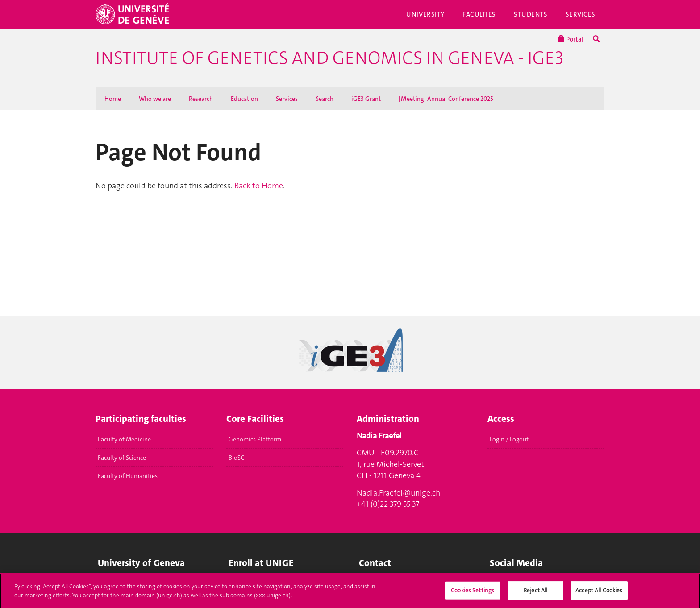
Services (581, 14)
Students (531, 14)
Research (201, 99)
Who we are (155, 99)
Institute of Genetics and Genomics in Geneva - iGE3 (329, 58)
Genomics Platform (255, 439)
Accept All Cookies (599, 593)
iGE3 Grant (366, 99)
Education (244, 99)
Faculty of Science (122, 458)
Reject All (535, 593)
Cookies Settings (473, 593)
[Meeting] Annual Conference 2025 (446, 99)
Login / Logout (509, 439)
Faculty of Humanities (128, 476)
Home (113, 99)
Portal (571, 39)
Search (325, 99)
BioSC (236, 458)
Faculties (479, 14)
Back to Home (259, 186)
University (425, 14)
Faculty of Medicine (124, 439)
